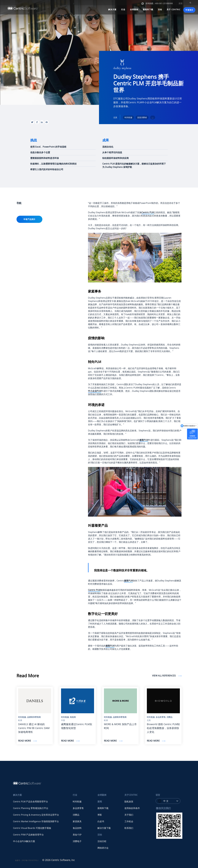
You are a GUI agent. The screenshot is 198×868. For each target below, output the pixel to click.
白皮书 (101, 821)
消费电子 (77, 841)
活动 (160, 9)
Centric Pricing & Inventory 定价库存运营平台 (36, 815)
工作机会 (129, 821)
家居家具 (77, 821)
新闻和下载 (148, 9)
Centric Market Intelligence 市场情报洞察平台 (36, 821)
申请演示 (189, 10)
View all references (164, 676)
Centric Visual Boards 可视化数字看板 (32, 828)
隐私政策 (129, 802)
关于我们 (129, 815)
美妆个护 (77, 835)
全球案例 (134, 9)
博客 (100, 815)
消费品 (76, 815)
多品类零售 (78, 808)
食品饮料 (77, 828)
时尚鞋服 (77, 802)
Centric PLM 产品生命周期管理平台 (31, 802)
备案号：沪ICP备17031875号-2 (27, 860)
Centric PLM (148, 212)
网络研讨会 (103, 848)
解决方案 (112, 9)
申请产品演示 (29, 219)
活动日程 (102, 841)
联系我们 (129, 828)
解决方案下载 (104, 828)
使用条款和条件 (132, 808)
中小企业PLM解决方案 (24, 841)
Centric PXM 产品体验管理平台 (28, 835)
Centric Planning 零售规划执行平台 (31, 808)
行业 (123, 9)
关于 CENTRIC (174, 9)
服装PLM (128, 581)
